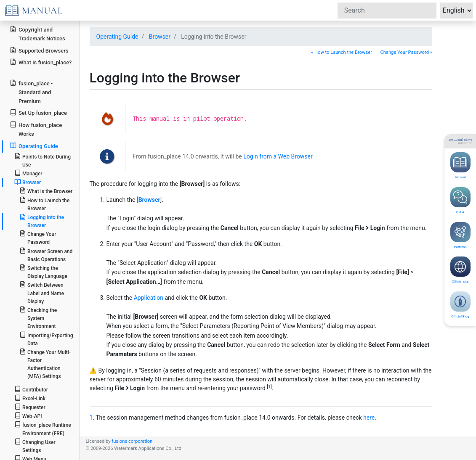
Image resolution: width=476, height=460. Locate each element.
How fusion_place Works (36, 129)
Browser (160, 37)
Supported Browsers (39, 50)
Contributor (31, 389)
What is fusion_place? (41, 62)
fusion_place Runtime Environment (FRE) (43, 428)
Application (149, 298)
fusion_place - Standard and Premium (31, 92)
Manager (28, 173)
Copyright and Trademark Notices (37, 34)
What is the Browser (46, 191)
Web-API (28, 416)
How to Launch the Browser (44, 204)
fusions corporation (132, 441)
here (369, 418)
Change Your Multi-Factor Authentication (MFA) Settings (45, 364)
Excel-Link (30, 398)
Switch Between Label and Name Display (42, 292)
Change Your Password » (406, 52)
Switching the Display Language (43, 272)
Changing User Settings (35, 446)
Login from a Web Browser (278, 156)
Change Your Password (38, 238)
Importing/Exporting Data (46, 339)
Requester (30, 407)
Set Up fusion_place (38, 112)
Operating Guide (117, 37)
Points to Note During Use (43, 160)
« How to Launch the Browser (342, 52)
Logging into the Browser (42, 221)
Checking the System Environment (38, 318)
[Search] (387, 11)
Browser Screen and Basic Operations (46, 255)
